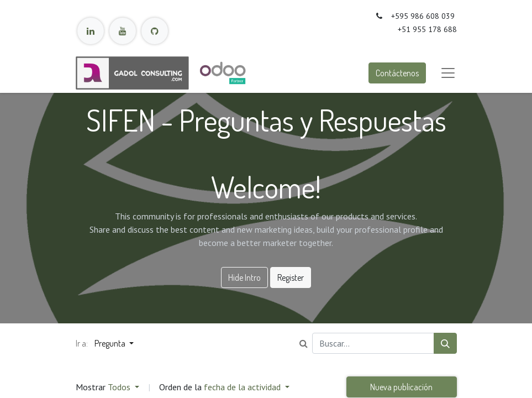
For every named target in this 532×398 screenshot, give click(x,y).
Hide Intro (244, 277)
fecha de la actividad (243, 387)
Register (291, 277)
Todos (120, 387)
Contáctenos (397, 73)
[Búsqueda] (445, 343)
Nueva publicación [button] (401, 387)
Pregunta (111, 343)
